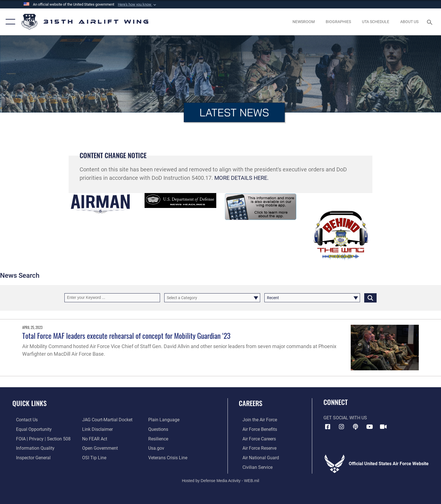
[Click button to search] (370, 298)
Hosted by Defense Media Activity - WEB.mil (221, 480)
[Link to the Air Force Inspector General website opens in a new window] (30, 457)
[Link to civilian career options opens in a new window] (254, 467)
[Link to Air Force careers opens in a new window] (256, 439)
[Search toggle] (430, 22)
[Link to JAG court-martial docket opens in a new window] (106, 420)
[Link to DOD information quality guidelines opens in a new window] (32, 448)
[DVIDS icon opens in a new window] (383, 427)
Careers (251, 403)
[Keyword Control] (112, 298)
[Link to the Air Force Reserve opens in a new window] (256, 448)
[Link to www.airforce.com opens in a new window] (256, 420)
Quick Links (30, 403)
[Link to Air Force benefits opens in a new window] (256, 429)
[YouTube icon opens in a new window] (370, 427)
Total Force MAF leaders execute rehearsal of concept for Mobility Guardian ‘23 (126, 336)
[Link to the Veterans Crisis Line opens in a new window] (169, 457)
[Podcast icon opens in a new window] (355, 427)
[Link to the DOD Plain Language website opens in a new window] (165, 420)
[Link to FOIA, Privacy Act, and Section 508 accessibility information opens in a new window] (40, 439)
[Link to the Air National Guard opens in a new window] (257, 457)
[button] (138, 5)
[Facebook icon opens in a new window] (328, 427)
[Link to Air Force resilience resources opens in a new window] (159, 439)
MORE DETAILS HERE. (241, 178)
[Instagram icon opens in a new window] (341, 427)
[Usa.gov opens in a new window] (157, 448)
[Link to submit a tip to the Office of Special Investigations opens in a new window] (93, 457)
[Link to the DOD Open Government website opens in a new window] (99, 448)
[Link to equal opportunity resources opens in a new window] (30, 429)
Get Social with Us (345, 418)
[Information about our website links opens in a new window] (96, 429)
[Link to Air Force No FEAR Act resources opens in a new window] (94, 439)
